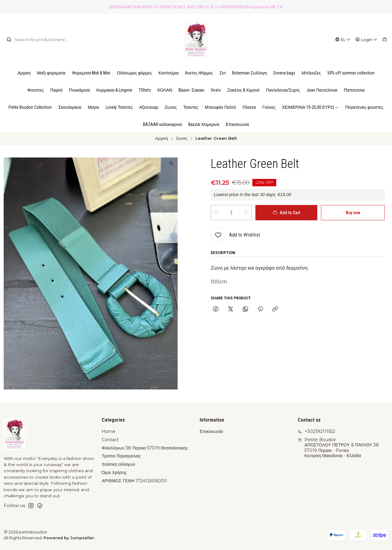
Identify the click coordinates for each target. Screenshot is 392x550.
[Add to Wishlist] (235, 235)
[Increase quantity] (246, 213)
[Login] (366, 40)
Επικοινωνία (211, 431)
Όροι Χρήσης (114, 472)
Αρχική (162, 138)
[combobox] (38, 40)
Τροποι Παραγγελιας (121, 456)
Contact (110, 440)
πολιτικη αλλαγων (118, 464)
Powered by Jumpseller (69, 538)
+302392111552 (316, 431)
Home (109, 431)
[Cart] (385, 40)
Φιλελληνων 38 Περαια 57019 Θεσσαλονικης (145, 448)
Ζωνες (182, 138)
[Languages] (343, 40)
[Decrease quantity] (216, 213)
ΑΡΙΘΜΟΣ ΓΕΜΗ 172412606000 (134, 481)
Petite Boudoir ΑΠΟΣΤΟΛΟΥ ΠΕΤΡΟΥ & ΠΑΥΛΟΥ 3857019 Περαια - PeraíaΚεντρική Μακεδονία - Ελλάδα (338, 448)
